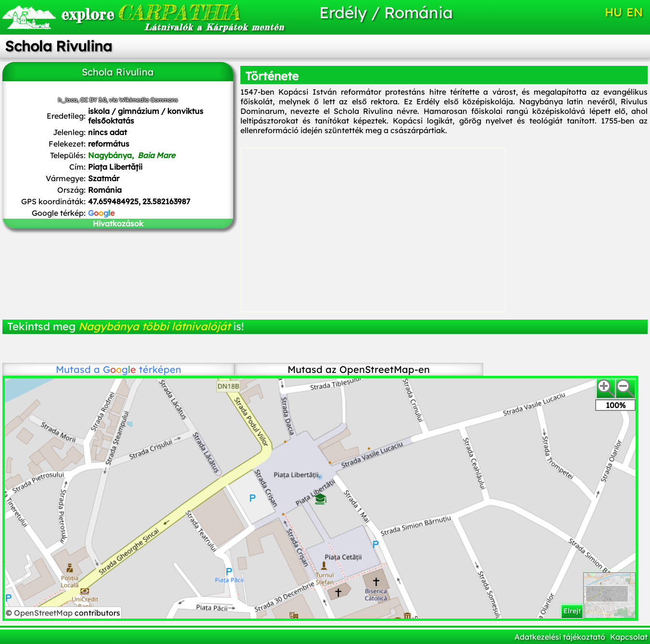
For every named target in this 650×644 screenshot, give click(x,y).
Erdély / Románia (386, 12)
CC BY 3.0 (93, 100)
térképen (142, 369)
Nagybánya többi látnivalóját (154, 326)
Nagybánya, (131, 155)
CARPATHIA (150, 12)
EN (635, 12)
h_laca (68, 100)
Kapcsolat (629, 637)
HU (613, 12)
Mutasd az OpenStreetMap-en (359, 369)
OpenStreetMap (44, 613)
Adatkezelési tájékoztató (560, 637)
